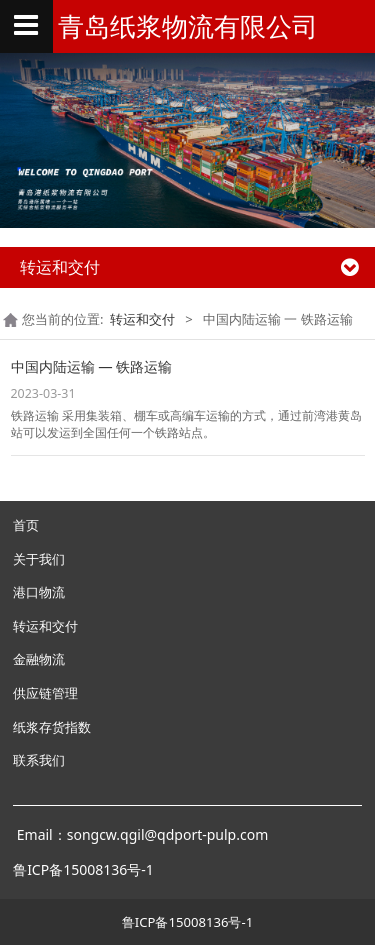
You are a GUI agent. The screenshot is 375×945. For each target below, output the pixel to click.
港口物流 (39, 592)
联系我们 (39, 760)
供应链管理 (45, 693)
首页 (26, 525)
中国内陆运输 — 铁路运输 (92, 366)
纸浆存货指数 (52, 727)
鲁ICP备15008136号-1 (187, 922)
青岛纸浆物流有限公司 (188, 26)
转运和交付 (142, 319)
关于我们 (39, 559)
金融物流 (39, 659)
